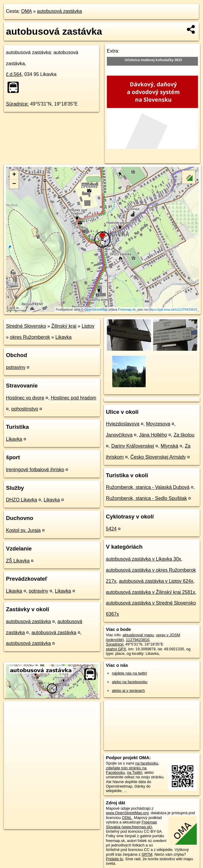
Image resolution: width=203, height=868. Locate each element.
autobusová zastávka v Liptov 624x (156, 581)
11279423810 (138, 640)
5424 (111, 529)
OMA (27, 11)
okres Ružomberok (30, 337)
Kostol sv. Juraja (23, 530)
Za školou (184, 435)
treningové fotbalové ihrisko (35, 470)
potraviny (16, 367)
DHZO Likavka (21, 500)
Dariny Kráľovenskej (133, 446)
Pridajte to (115, 859)
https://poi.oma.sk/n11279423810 (173, 309)
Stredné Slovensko (26, 326)
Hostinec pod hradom (73, 398)
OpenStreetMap (96, 309)
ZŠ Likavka (18, 561)
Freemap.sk (127, 309)
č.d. (14, 74)
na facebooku (147, 763)
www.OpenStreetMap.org (127, 813)
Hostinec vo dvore (25, 398)
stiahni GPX (116, 649)
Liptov (88, 326)
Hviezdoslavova (123, 424)
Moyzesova (158, 424)
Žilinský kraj (64, 326)
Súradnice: (17, 104)
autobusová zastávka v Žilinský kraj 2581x (151, 592)
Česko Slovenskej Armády (158, 457)
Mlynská (169, 446)
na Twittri (134, 772)
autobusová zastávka (59, 11)
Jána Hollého (153, 435)
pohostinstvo (25, 409)
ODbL (127, 818)
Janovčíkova (119, 435)
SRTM (147, 854)
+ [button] (14, 175)
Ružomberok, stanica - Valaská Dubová (148, 487)
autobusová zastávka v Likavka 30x (144, 559)
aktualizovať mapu (138, 635)
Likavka (63, 337)
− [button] (14, 184)
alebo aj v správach (128, 691)
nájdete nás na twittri (129, 673)
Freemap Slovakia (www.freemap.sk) (132, 824)
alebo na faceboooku (130, 682)
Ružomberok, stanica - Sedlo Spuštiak (146, 498)
